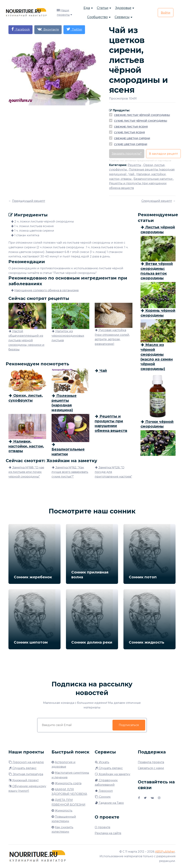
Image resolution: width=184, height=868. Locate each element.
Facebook (20, 29)
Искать (102, 762)
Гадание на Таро (109, 803)
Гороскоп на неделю (26, 762)
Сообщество (97, 17)
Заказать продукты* (127, 154)
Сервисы (122, 17)
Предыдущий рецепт (29, 201)
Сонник (103, 797)
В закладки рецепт (163, 154)
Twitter (74, 29)
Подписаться (129, 725)
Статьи (103, 8)
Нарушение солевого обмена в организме (47, 290)
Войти (166, 13)
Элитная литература (26, 774)
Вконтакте (48, 29)
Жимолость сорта (68, 783)
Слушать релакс (22, 768)
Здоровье (123, 8)
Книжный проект (24, 780)
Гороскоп (104, 791)
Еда (87, 8)
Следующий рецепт (157, 201)
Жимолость (64, 811)
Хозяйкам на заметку (112, 774)
